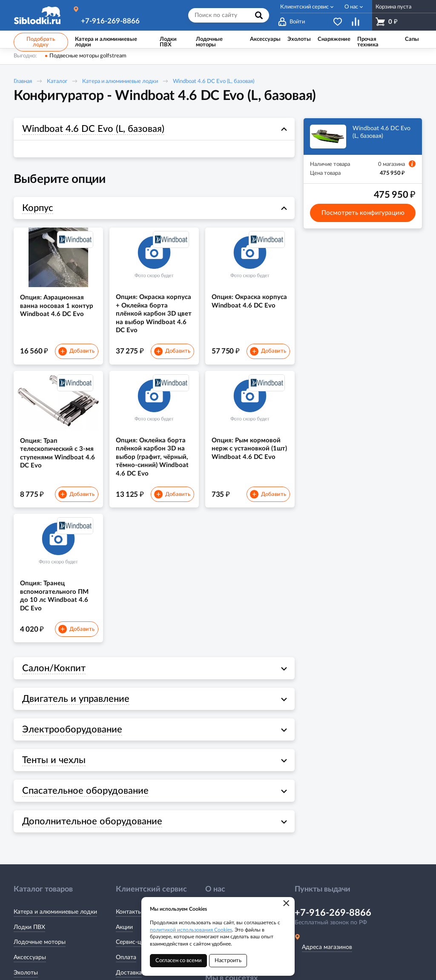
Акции (124, 927)
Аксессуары (30, 957)
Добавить (76, 351)
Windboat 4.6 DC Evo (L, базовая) (214, 81)
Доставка (129, 973)
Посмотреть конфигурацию (363, 213)
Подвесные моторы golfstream (88, 56)
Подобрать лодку (41, 42)
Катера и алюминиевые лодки (120, 81)
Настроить (228, 961)
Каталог (57, 81)
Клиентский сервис (304, 7)
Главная (23, 81)
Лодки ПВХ (29, 927)
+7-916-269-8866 (110, 21)
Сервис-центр (135, 942)
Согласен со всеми (178, 961)
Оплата (126, 957)
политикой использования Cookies (191, 930)
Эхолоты (26, 973)
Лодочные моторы (40, 942)
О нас (351, 7)
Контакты (129, 912)
